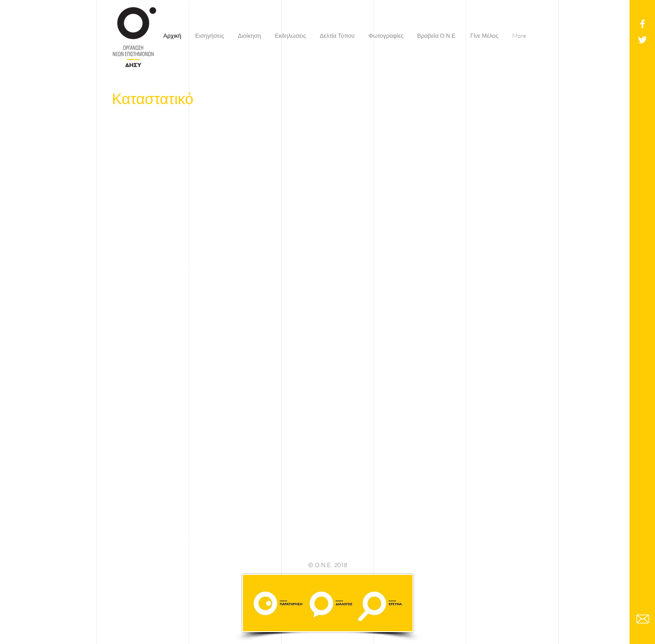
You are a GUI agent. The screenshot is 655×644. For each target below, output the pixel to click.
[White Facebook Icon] (642, 24)
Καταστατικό (153, 98)
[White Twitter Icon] (642, 40)
